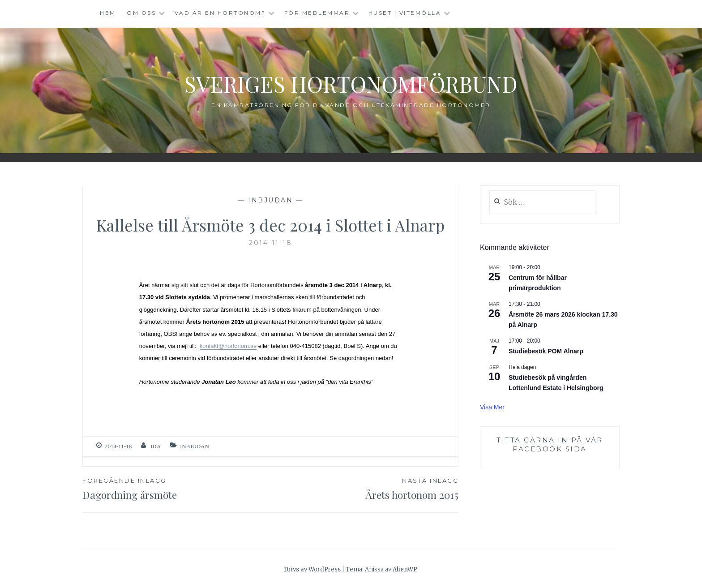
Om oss (141, 13)
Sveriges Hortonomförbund (351, 84)
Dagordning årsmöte (176, 489)
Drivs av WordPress (312, 569)
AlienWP (405, 569)
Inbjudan (270, 200)
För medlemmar (317, 13)
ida (156, 446)
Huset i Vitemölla (405, 13)
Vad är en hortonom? (220, 13)
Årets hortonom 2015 (364, 489)
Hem (108, 13)
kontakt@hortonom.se (228, 346)
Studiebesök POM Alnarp (546, 351)
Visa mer (492, 407)
